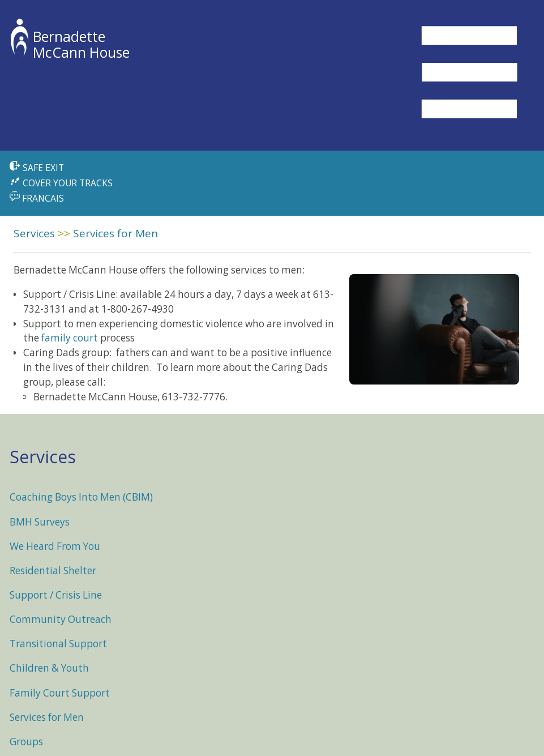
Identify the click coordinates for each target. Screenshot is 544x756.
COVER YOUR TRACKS (61, 183)
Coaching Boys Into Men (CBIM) (81, 497)
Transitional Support (58, 644)
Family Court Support (60, 693)
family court (70, 338)
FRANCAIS (37, 198)
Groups (26, 742)
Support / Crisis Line (56, 595)
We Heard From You (55, 546)
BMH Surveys (40, 522)
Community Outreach (61, 619)
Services (34, 233)
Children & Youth (49, 668)
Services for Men (115, 233)
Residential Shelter (53, 571)
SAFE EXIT (37, 168)
